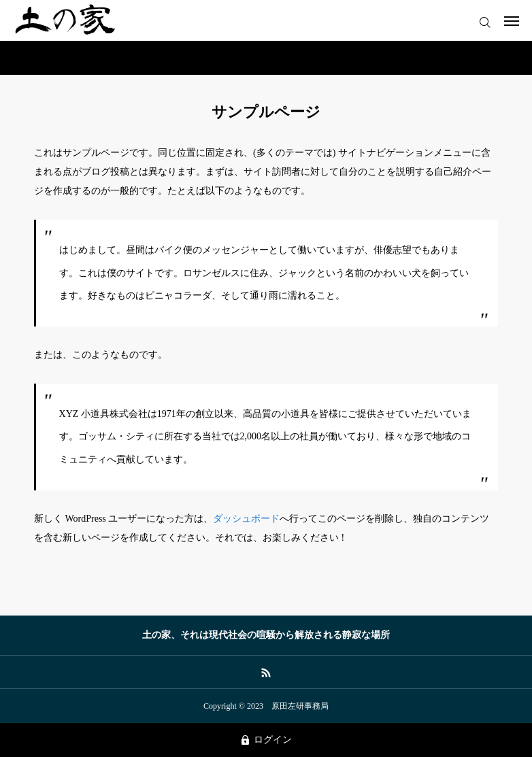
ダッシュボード (246, 519)
